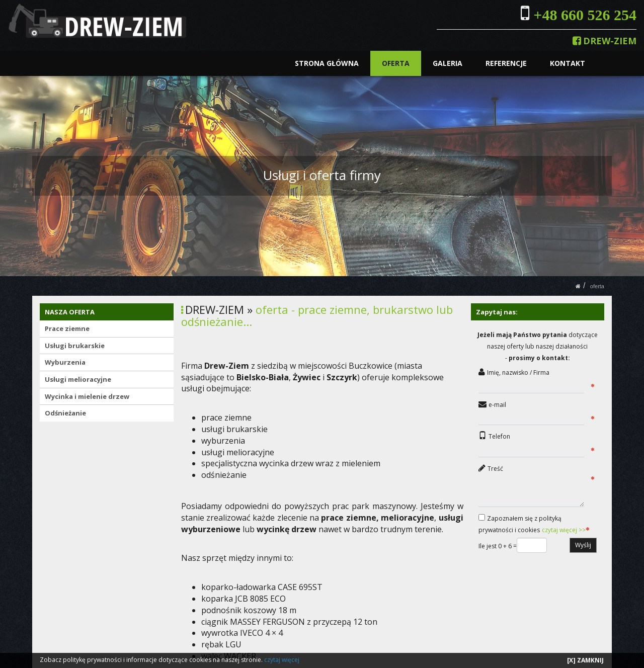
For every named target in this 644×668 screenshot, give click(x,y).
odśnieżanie (224, 475)
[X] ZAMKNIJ (585, 660)
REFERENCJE (506, 63)
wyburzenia (223, 441)
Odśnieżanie (65, 413)
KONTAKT (568, 63)
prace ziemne (226, 418)
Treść (495, 469)
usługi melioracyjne (238, 452)
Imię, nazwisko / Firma (518, 372)
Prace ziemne (67, 328)
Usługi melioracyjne (78, 379)
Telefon (499, 436)
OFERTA (396, 63)
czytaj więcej (282, 660)
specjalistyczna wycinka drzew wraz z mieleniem (292, 463)
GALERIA (448, 63)
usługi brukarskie (234, 429)
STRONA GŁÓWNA (327, 63)
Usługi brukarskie (75, 346)
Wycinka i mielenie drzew (87, 396)
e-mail (497, 405)
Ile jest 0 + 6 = (498, 546)
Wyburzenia (65, 362)
